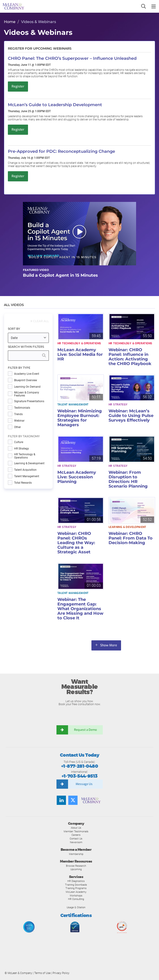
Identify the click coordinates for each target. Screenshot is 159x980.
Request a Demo (85, 730)
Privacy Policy (61, 973)
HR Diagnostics (76, 881)
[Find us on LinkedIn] (61, 800)
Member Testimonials (76, 831)
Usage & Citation (76, 907)
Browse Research (76, 866)
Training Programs (76, 888)
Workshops (76, 896)
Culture (19, 442)
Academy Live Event (27, 374)
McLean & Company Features (27, 394)
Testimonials (22, 408)
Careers (76, 835)
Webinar (19, 421)
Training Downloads (76, 885)
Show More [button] (109, 645)
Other (17, 427)
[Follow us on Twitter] (73, 800)
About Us (76, 828)
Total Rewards (23, 483)
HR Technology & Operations (25, 456)
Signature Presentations (29, 401)
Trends (18, 414)
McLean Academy (76, 892)
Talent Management (27, 476)
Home (10, 22)
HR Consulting (76, 899)
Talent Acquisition (25, 470)
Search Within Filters (26, 347)
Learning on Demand (27, 387)
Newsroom (76, 842)
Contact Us (76, 839)
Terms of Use (42, 973)
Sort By (14, 329)
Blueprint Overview (26, 380)
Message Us (84, 784)
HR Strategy (22, 449)
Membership (76, 854)
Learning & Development (29, 463)
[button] (79, 234)
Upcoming (76, 869)
